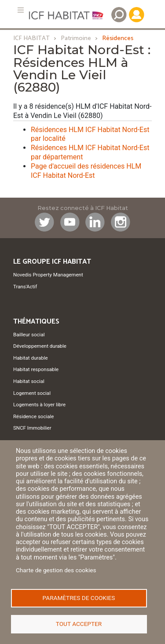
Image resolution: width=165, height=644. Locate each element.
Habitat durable (31, 358)
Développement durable (40, 346)
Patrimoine (76, 38)
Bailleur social (29, 335)
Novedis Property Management (48, 275)
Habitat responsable (36, 369)
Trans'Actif (25, 287)
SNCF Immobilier (32, 428)
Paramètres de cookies (79, 598)
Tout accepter (79, 624)
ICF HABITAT (31, 38)
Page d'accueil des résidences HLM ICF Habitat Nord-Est (86, 171)
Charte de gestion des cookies (56, 570)
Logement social (32, 393)
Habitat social (29, 381)
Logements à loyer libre (39, 405)
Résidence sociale (33, 416)
